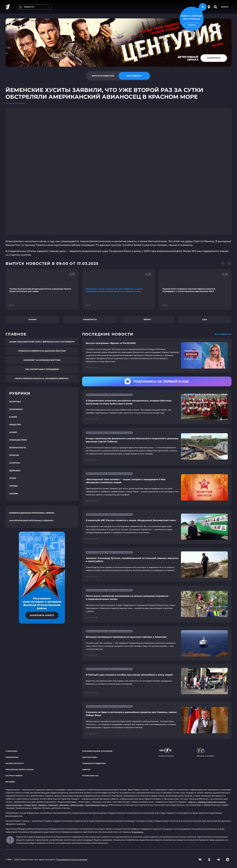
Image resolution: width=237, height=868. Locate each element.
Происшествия (18, 440)
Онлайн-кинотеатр (15, 763)
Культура (15, 463)
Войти (225, 7)
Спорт (13, 478)
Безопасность (18, 448)
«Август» (192, 802)
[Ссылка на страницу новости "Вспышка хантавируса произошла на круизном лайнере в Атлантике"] (157, 643)
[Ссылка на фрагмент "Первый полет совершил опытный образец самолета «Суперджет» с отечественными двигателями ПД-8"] (195, 289)
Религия (14, 455)
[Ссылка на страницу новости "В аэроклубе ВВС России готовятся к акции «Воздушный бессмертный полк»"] (157, 527)
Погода (14, 486)
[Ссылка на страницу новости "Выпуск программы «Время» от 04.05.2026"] (157, 355)
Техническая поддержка (94, 763)
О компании (11, 751)
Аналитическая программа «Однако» (31, 521)
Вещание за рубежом (206, 752)
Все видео (10, 782)
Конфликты (90, 319)
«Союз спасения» (14, 805)
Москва (14, 494)
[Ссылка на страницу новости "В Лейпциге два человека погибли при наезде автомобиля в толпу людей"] (157, 681)
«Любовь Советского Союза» (212, 802)
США (205, 319)
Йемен (147, 319)
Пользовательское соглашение (97, 751)
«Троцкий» (53, 805)
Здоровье (15, 471)
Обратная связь (90, 757)
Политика (15, 402)
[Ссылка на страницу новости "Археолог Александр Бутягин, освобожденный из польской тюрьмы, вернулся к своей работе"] (157, 565)
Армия (13, 432)
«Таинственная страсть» (96, 805)
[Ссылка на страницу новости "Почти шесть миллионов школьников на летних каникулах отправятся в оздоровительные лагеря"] (157, 604)
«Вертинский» (77, 805)
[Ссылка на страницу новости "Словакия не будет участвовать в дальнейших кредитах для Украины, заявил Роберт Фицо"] (157, 720)
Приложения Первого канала (20, 770)
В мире (32, 319)
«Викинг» (43, 805)
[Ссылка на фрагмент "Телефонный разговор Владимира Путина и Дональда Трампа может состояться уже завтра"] (42, 289)
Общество (15, 425)
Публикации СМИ (90, 776)
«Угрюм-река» (30, 805)
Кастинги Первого (14, 776)
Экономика (16, 409)
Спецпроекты (12, 757)
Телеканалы (137, 832)
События (86, 770)
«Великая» (64, 805)
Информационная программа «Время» (32, 513)
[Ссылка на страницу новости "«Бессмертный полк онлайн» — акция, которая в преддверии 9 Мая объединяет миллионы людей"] (157, 487)
